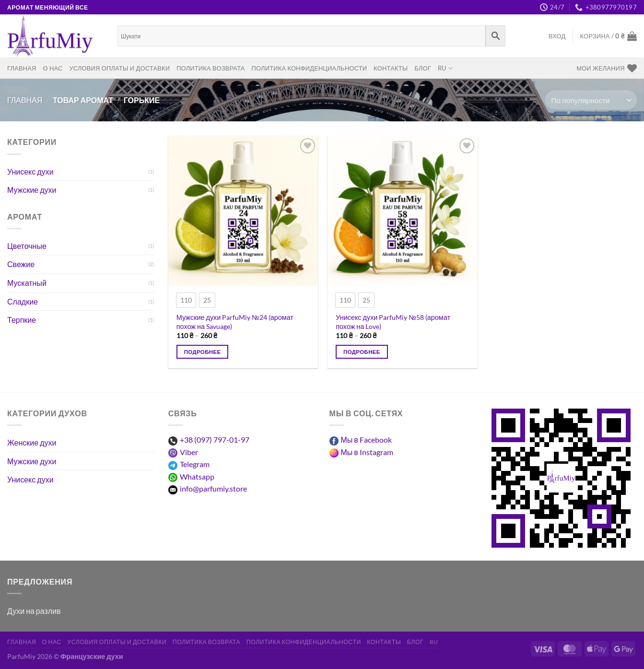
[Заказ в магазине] (591, 100)
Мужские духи (32, 190)
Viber (189, 452)
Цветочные (27, 246)
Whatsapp (197, 476)
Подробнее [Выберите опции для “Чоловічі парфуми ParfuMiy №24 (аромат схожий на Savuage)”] (203, 352)
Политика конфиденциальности (310, 68)
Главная (22, 68)
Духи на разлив (34, 611)
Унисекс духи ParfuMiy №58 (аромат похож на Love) (393, 322)
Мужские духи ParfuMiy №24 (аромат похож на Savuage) (235, 322)
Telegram (195, 464)
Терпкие (22, 320)
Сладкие (23, 301)
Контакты (391, 68)
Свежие (21, 264)
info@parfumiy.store (213, 488)
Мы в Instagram (367, 452)
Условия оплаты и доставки (119, 68)
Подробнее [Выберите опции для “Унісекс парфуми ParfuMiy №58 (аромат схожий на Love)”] (362, 352)
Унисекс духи (30, 171)
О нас (53, 68)
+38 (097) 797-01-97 (215, 440)
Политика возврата (211, 68)
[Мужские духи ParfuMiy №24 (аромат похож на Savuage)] (243, 211)
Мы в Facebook (366, 440)
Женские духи (32, 442)
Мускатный (27, 283)
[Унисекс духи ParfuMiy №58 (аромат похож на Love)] (403, 211)
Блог (423, 68)
